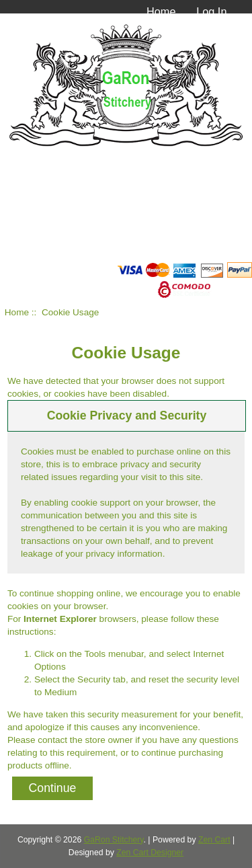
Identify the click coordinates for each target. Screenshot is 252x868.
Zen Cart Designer (150, 853)
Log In (211, 11)
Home (161, 11)
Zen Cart (214, 840)
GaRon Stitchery (114, 840)
